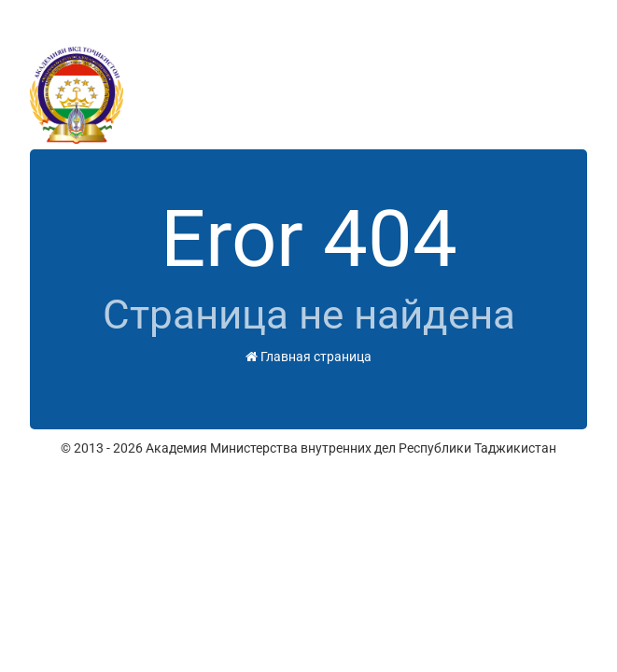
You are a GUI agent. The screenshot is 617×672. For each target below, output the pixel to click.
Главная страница (308, 357)
